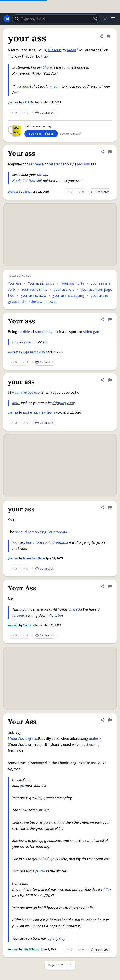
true (44, 56)
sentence (36, 164)
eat (40, 543)
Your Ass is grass (24, 739)
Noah (16, 181)
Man (16, 403)
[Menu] (113, 19)
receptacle (31, 392)
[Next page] (71, 965)
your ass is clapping (69, 296)
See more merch (71, 134)
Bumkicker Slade (34, 558)
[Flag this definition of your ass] (109, 36)
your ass (13, 103)
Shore (47, 67)
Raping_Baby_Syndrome (39, 413)
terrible (24, 332)
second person (27, 532)
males (94, 739)
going (56, 86)
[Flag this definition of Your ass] (110, 152)
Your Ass (15, 283)
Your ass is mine (34, 289)
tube (58, 615)
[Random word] (95, 19)
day (62, 938)
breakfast (60, 543)
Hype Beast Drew (34, 352)
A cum (17, 392)
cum (70, 403)
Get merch (44, 113)
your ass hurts (73, 283)
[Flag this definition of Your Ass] (110, 586)
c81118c (28, 103)
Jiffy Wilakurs (31, 949)
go (22, 786)
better (31, 543)
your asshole (64, 289)
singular (46, 532)
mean (71, 50)
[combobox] (56, 19)
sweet (90, 841)
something (44, 332)
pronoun (60, 532)
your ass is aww (34, 296)
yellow (40, 871)
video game (93, 332)
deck (77, 609)
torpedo (19, 615)
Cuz (108, 890)
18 (44, 342)
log (49, 938)
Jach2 (27, 192)
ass (29, 342)
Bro (15, 342)
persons (83, 164)
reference (57, 164)
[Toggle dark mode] (105, 19)
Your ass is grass (41, 283)
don (26, 86)
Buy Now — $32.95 (41, 134)
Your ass (13, 192)
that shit (35, 181)
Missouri (55, 50)
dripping (59, 403)
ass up (42, 175)
